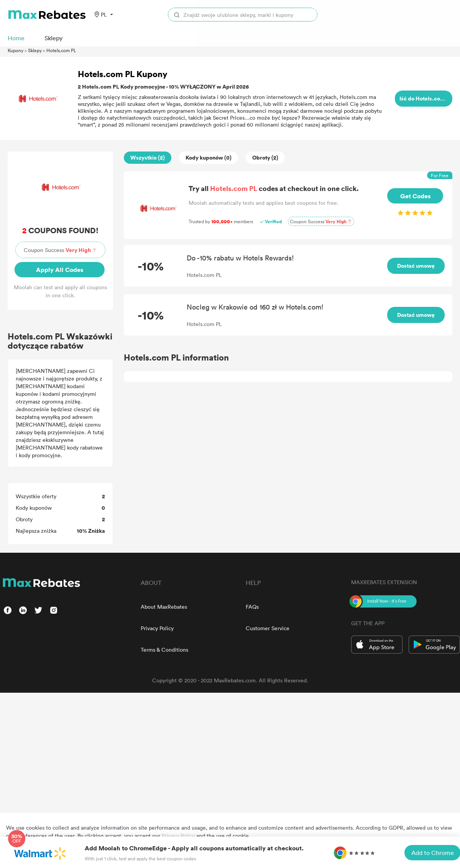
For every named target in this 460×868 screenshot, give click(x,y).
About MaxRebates (164, 607)
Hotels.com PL (61, 50)
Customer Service (268, 628)
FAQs (252, 607)
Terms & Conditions (164, 650)
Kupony (16, 50)
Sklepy (35, 50)
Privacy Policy (157, 628)
